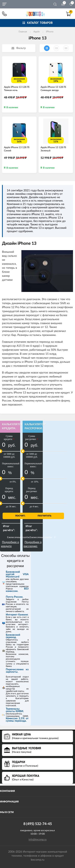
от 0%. (13, 482)
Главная (23, 32)
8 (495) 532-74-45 (4, 14)
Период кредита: (9, 490)
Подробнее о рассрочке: (33, 544)
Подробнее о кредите (10, 544)
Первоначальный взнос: (11, 465)
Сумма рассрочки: (32, 438)
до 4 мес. (34, 506)
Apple (36, 32)
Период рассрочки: (32, 490)
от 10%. (35, 482)
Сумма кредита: (9, 438)
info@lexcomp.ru (38, 839)
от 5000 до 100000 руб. (9, 455)
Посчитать (22, 516)
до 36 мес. (11, 506)
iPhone (50, 32)
